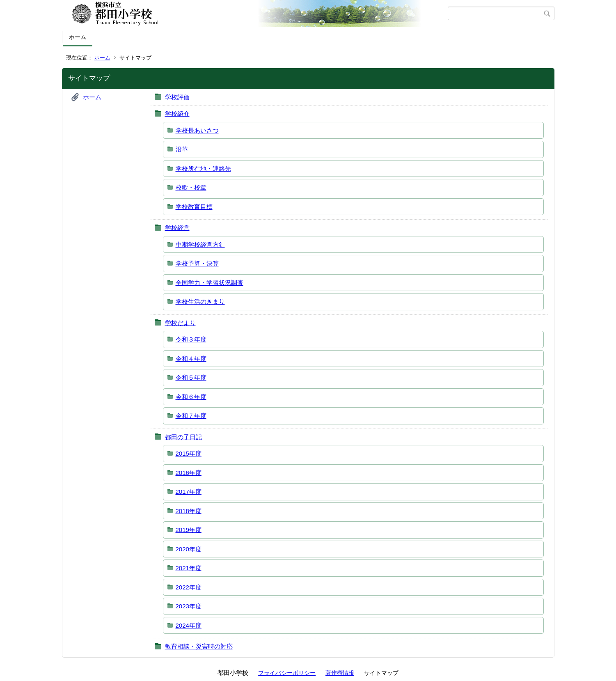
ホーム (78, 37)
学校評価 (177, 97)
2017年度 (189, 492)
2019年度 (189, 530)
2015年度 (189, 453)
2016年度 (189, 473)
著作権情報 (340, 673)
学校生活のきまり (200, 302)
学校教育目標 (194, 207)
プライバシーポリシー (287, 673)
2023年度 (189, 606)
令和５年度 (191, 377)
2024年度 (189, 625)
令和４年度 (191, 359)
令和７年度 (191, 416)
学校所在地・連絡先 (203, 169)
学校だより (180, 323)
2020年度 (189, 549)
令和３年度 (191, 339)
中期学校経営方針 (200, 244)
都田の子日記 (183, 437)
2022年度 (189, 587)
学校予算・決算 (197, 263)
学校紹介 (177, 113)
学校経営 (177, 228)
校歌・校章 (191, 187)
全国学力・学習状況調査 (210, 283)
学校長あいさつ (197, 130)
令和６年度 (191, 397)
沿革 (182, 149)
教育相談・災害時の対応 (199, 646)
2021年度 (189, 568)
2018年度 (189, 511)
